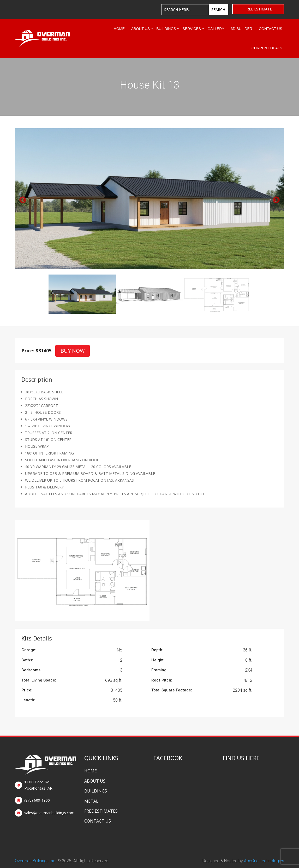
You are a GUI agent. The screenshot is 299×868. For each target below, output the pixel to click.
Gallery (216, 29)
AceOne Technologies (264, 861)
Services (192, 29)
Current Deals (267, 48)
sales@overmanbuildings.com (49, 813)
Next (275, 199)
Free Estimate (258, 9)
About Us (140, 29)
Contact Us (271, 29)
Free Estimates (101, 811)
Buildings (166, 29)
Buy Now (73, 351)
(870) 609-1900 (37, 800)
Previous (21, 199)
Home (119, 29)
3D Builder (242, 29)
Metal (91, 801)
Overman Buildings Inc (35, 861)
